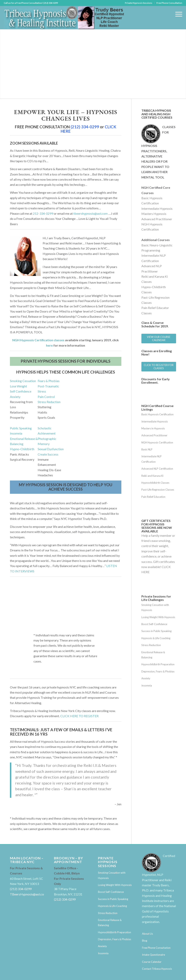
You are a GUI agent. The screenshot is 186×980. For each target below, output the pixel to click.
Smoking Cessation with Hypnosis (155, 607)
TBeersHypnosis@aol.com (28, 894)
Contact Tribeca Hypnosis (157, 969)
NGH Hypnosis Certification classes (38, 340)
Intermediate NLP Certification (151, 459)
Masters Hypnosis (154, 214)
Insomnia (16, 433)
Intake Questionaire (153, 955)
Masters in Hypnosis (153, 428)
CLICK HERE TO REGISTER (79, 716)
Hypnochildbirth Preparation (158, 664)
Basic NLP (147, 449)
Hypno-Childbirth (22, 449)
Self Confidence (21, 391)
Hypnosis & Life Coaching (156, 638)
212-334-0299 (43, 213)
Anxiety (15, 397)
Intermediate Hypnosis (157, 208)
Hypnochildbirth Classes (155, 483)
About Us (147, 934)
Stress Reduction (49, 402)
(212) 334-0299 (85, 127)
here (49, 345)
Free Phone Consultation (169, 3)
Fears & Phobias (49, 381)
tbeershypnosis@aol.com (91, 213)
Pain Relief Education (153, 497)
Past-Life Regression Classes (158, 490)
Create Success (48, 454)
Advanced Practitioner (157, 219)
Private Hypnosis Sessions (139, 3)
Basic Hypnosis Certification (157, 414)
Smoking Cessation (23, 381)
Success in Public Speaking (156, 631)
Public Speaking (21, 428)
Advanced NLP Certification (157, 469)
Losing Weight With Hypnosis (158, 617)
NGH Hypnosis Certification (157, 442)
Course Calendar (152, 962)
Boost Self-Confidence (154, 624)
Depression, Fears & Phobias (158, 671)
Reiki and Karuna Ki (152, 476)
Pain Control (46, 397)
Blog (145, 941)
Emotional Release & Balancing (153, 655)
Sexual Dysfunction (51, 449)
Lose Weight (18, 386)
